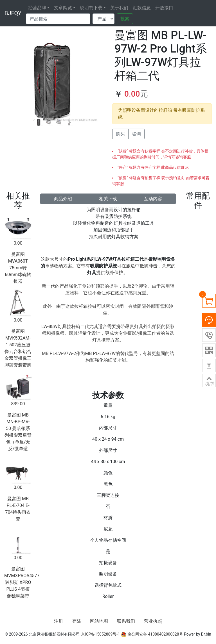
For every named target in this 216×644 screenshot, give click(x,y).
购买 (120, 134)
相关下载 (108, 199)
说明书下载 (91, 8)
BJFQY (13, 13)
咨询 (136, 134)
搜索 (125, 19)
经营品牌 (37, 8)
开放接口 (164, 8)
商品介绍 (63, 199)
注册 (58, 621)
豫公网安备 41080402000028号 (152, 634)
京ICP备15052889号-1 (100, 634)
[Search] (58, 19)
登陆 (76, 621)
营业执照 (153, 621)
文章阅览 (63, 8)
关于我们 (119, 8)
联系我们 (126, 621)
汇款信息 (142, 8)
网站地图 (99, 621)
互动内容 (153, 199)
